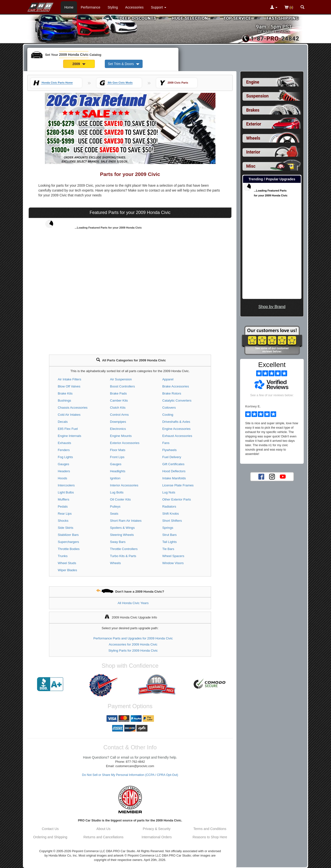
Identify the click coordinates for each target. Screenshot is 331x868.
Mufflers (63, 499)
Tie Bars (168, 549)
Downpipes (118, 422)
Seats (114, 514)
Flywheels (170, 450)
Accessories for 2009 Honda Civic (133, 644)
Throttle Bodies (69, 549)
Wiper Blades (67, 570)
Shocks (63, 521)
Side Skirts (66, 528)
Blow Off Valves (69, 386)
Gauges (63, 464)
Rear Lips (65, 514)
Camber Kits (119, 400)
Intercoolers (66, 485)
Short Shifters (172, 521)
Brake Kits (65, 393)
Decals (63, 422)
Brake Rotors (172, 393)
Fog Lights (65, 457)
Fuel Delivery (172, 457)
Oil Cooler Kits (120, 499)
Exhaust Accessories (177, 436)
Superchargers (68, 542)
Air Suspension (121, 379)
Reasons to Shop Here (210, 837)
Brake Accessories (176, 386)
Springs (168, 528)
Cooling (168, 415)
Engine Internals (69, 436)
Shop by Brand (272, 307)
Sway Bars (118, 542)
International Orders (157, 837)
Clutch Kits (118, 408)
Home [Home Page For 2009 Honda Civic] (69, 7)
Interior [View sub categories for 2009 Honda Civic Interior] (253, 152)
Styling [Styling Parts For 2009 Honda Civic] (113, 7)
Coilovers (169, 408)
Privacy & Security (157, 829)
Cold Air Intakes (69, 415)
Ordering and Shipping (50, 837)
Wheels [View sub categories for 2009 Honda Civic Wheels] (253, 138)
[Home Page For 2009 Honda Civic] (41, 6)
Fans (166, 443)
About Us (104, 829)
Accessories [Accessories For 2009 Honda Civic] (134, 7)
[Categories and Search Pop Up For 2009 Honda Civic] (302, 8)
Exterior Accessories (125, 443)
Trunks (63, 556)
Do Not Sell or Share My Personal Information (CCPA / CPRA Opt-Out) (130, 775)
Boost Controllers (122, 386)
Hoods (62, 478)
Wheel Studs (67, 563)
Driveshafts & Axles (176, 422)
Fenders (64, 450)
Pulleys (115, 506)
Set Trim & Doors (124, 64)
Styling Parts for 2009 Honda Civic (133, 651)
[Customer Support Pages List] (159, 7)
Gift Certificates (173, 464)
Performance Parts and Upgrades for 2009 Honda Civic (133, 638)
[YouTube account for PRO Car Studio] (283, 476)
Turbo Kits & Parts (123, 556)
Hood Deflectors (174, 471)
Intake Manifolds (174, 478)
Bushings (64, 400)
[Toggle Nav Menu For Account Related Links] (274, 8)
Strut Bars (170, 535)
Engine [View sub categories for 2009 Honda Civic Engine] (253, 82)
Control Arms (119, 415)
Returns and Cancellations (103, 837)
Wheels (115, 563)
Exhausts (64, 443)
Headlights (118, 471)
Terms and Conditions (210, 829)
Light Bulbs (66, 492)
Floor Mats (118, 450)
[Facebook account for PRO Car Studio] (261, 476)
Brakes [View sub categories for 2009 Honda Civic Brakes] (253, 110)
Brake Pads (118, 393)
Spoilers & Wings (122, 528)
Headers (64, 471)
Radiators (169, 506)
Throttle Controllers (124, 549)
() (289, 8)
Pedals (63, 506)
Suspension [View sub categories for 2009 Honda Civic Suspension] (257, 96)
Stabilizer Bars (68, 535)
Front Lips (117, 457)
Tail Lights (170, 542)
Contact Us (50, 829)
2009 (79, 64)
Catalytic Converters (177, 400)
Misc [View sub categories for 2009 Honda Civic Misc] (251, 166)
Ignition (115, 478)
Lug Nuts (169, 492)
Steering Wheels (122, 535)
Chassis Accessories (73, 408)
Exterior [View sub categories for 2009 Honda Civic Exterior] (254, 124)
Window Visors (173, 563)
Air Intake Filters (69, 379)
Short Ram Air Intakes (126, 521)
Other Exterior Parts (177, 499)
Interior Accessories (124, 485)
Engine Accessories (176, 429)
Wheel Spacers (173, 556)
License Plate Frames (178, 485)
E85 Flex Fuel (68, 429)
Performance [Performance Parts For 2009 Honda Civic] (90, 7)
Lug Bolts (117, 492)
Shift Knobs (171, 514)
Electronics (118, 429)
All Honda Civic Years (133, 603)
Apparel (168, 379)
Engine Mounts (121, 436)
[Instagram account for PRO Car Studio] (272, 476)
